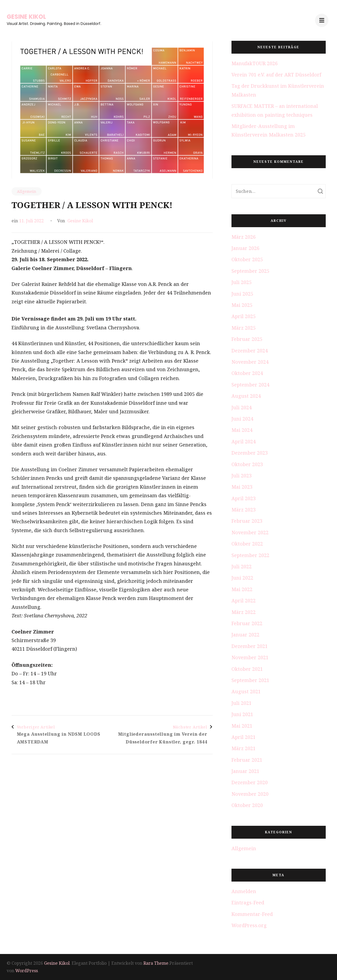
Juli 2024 (242, 407)
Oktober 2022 (247, 544)
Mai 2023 (242, 487)
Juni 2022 (242, 578)
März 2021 (244, 748)
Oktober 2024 (247, 373)
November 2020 (250, 794)
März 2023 (244, 510)
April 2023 (244, 498)
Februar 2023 (247, 521)
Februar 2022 (247, 623)
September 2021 (250, 680)
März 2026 (244, 237)
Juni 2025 (242, 294)
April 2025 (244, 316)
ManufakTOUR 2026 (255, 63)
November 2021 (250, 657)
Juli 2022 (242, 566)
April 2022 (244, 600)
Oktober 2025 (247, 259)
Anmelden (244, 891)
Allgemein (27, 191)
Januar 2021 (245, 771)
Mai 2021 (242, 726)
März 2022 (244, 612)
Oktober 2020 (247, 805)
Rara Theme (156, 963)
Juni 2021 (242, 714)
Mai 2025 (242, 305)
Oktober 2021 (247, 669)
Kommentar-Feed (252, 914)
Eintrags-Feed (248, 902)
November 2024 (250, 362)
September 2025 (250, 271)
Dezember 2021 (250, 646)
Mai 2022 (242, 589)
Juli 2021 (242, 703)
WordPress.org (249, 925)
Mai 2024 (242, 430)
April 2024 (244, 441)
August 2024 (246, 396)
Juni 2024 (242, 419)
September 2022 (250, 555)
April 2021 (244, 737)
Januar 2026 (245, 248)
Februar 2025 (247, 339)
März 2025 (244, 328)
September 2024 (250, 385)
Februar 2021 (247, 760)
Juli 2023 (242, 476)
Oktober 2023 (247, 464)
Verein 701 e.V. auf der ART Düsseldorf (276, 75)
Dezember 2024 (250, 351)
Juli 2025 (242, 282)
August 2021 (246, 691)
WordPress (27, 971)
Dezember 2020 (250, 782)
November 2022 (250, 532)
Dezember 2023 (250, 453)
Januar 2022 (245, 635)
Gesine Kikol (26, 17)
